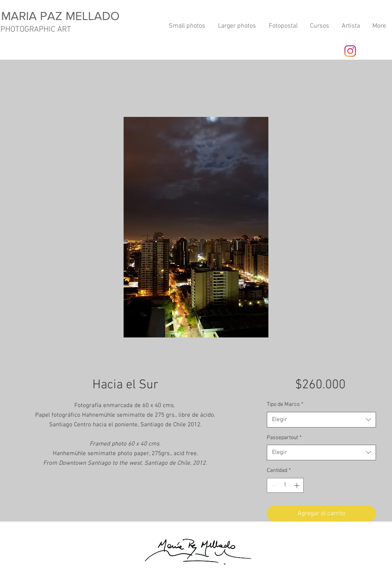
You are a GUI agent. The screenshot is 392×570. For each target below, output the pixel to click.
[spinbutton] (285, 485)
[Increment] (297, 485)
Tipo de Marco (285, 404)
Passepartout (284, 438)
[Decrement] (273, 485)
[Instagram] (350, 51)
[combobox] (321, 420)
